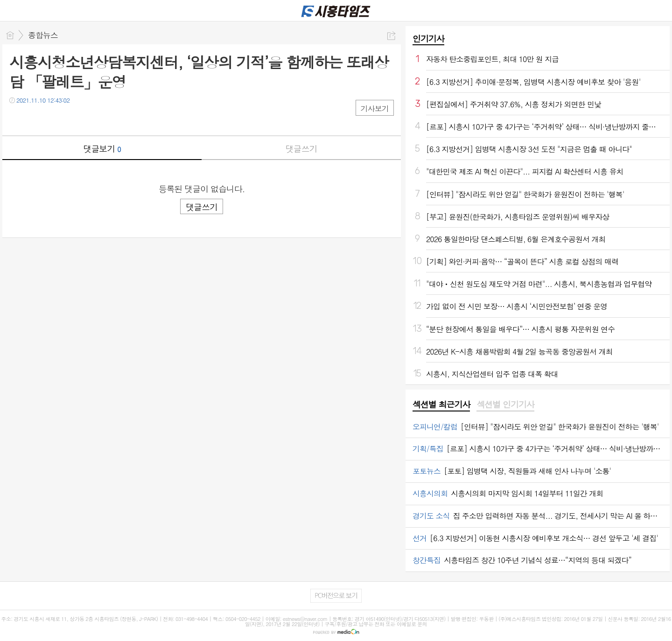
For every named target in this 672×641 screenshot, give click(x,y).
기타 (73, 119)
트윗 (36, 119)
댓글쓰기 (301, 149)
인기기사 (428, 38)
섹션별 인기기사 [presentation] (505, 404)
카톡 (55, 119)
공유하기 (391, 36)
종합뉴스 (43, 35)
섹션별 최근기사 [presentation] (441, 404)
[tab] (441, 405)
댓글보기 (102, 149)
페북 (17, 119)
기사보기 (375, 108)
